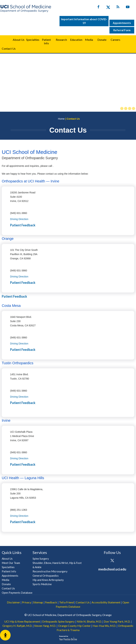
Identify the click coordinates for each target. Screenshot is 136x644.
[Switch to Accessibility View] (5, 635)
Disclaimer (13, 602)
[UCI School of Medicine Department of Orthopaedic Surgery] (26, 8)
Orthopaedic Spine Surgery (58, 621)
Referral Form (122, 30)
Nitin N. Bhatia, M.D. (89, 621)
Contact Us (9, 48)
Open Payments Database (17, 593)
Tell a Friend (66, 602)
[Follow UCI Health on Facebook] (102, 561)
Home (6, 40)
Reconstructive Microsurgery (50, 571)
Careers (115, 40)
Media (89, 40)
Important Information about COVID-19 (84, 21)
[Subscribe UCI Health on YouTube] (122, 561)
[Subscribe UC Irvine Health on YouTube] (128, 8)
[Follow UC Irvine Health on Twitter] (108, 8)
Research (61, 40)
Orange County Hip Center (74, 626)
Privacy (27, 602)
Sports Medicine (42, 584)
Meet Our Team (11, 563)
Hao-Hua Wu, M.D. (104, 626)
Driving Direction (19, 219)
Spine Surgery (41, 559)
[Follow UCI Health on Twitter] (112, 561)
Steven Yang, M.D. (45, 626)
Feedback (51, 602)
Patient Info (9, 571)
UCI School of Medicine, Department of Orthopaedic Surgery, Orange (70, 615)
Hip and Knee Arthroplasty (48, 580)
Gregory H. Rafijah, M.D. (17, 626)
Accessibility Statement (106, 602)
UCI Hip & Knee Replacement (22, 621)
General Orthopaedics (46, 576)
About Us (19, 40)
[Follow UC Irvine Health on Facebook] (98, 8)
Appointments (122, 23)
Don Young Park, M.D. (117, 621)
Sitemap (38, 602)
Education (76, 40)
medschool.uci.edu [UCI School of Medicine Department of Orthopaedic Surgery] (112, 569)
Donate (102, 40)
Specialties (33, 40)
